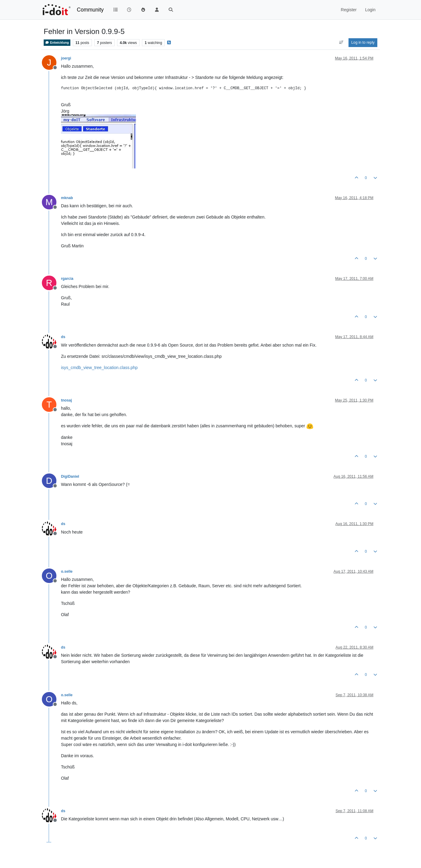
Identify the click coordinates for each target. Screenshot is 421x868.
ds (63, 337)
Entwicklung (57, 43)
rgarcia (67, 279)
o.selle (67, 571)
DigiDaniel (70, 476)
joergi (66, 58)
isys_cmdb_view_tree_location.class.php (99, 368)
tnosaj (66, 400)
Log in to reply (363, 42)
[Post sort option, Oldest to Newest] (341, 42)
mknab (67, 198)
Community (90, 10)
